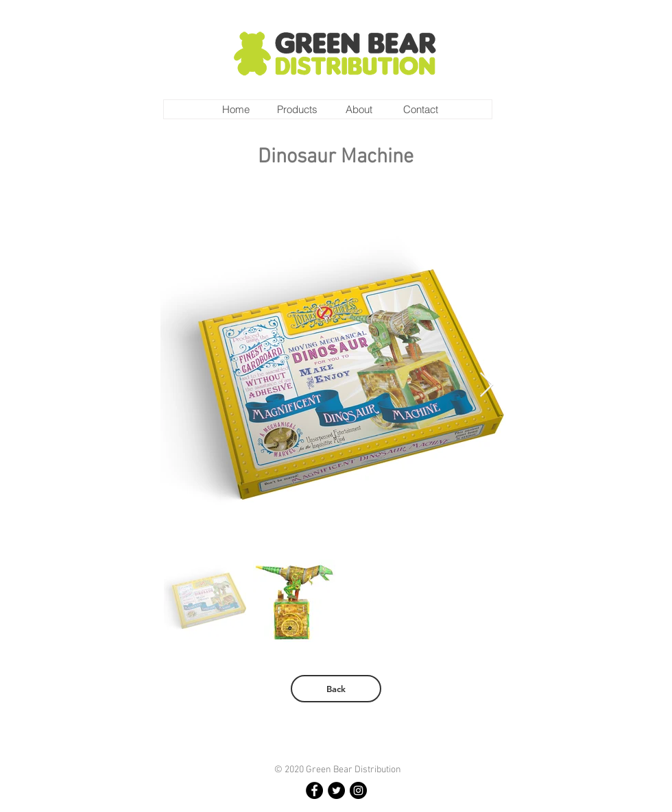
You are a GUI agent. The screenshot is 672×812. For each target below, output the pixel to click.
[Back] (336, 689)
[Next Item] (487, 385)
